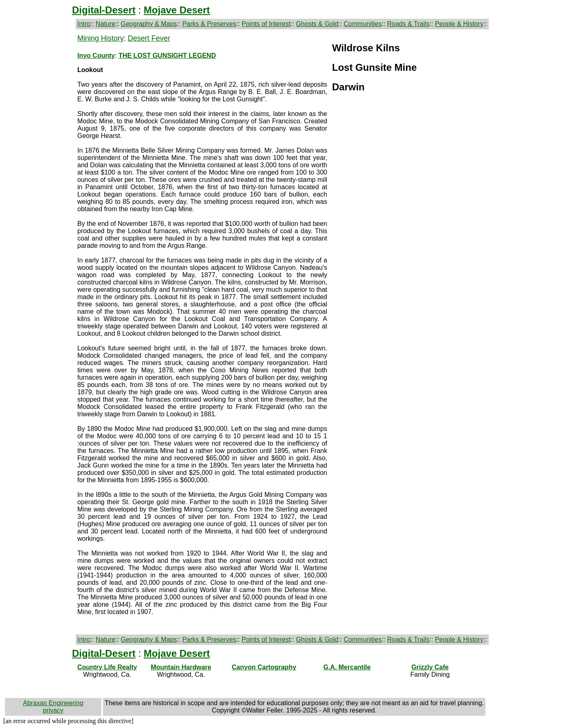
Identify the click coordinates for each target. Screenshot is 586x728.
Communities (363, 24)
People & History (459, 24)
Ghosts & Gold (317, 24)
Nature (105, 24)
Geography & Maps (149, 24)
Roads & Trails (408, 24)
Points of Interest (266, 24)
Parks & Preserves (209, 24)
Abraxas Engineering (53, 703)
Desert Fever (149, 38)
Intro (84, 24)
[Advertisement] (39, 156)
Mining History (101, 38)
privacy (53, 710)
